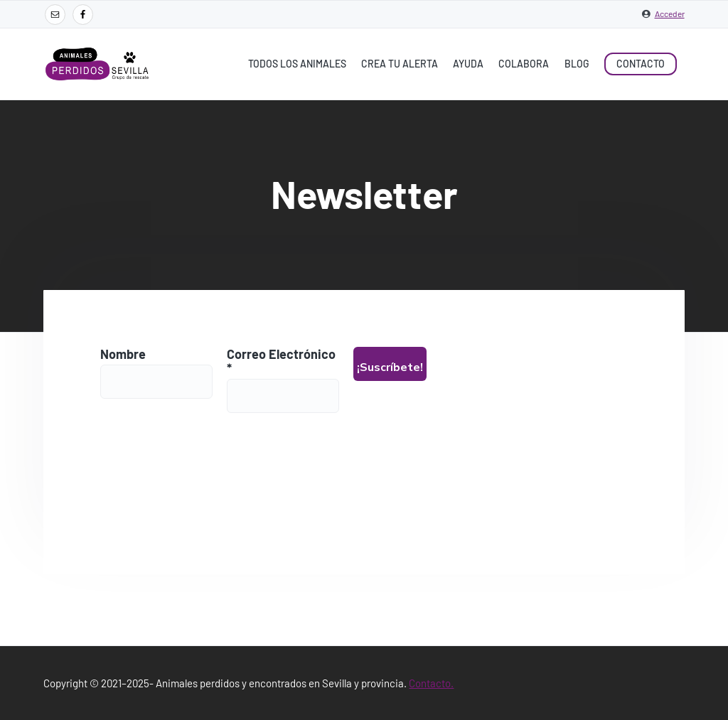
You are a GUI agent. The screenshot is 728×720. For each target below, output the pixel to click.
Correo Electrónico (282, 361)
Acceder (670, 14)
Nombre (123, 354)
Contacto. (431, 683)
